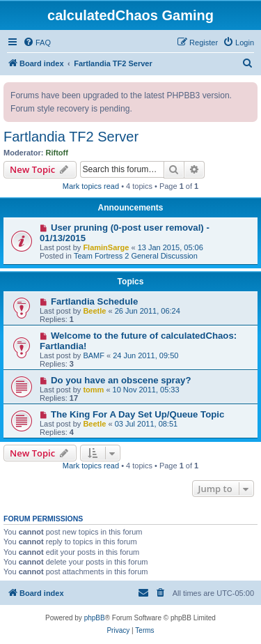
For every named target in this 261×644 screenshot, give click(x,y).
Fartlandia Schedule (94, 301)
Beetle (94, 311)
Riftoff (57, 153)
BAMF (94, 355)
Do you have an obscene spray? (121, 380)
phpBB (95, 618)
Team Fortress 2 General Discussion (136, 256)
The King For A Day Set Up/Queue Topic (137, 414)
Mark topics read (91, 186)
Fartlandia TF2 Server (71, 137)
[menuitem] (37, 43)
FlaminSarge (106, 247)
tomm (93, 390)
